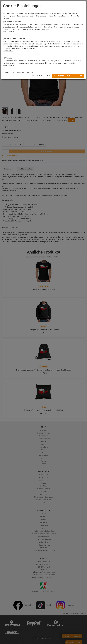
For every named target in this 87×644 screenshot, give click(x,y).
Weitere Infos (9, 32)
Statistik (9, 58)
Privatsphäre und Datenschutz (14, 73)
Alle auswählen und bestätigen (68, 76)
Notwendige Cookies (13, 22)
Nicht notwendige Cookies (15, 39)
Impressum (31, 73)
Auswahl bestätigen (41, 76)
